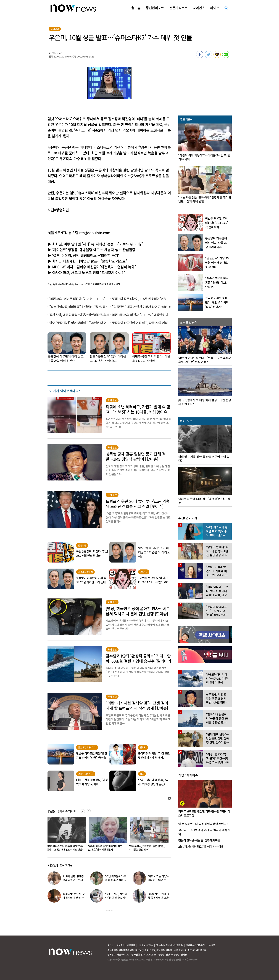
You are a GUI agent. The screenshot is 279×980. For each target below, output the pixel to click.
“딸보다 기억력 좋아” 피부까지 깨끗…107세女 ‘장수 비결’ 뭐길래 (147, 848)
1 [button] (107, 910)
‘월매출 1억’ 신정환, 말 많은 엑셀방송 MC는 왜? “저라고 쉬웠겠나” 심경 (64, 848)
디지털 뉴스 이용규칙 (195, 945)
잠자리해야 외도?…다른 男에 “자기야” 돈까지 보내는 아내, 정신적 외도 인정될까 (107, 850)
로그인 (110, 945)
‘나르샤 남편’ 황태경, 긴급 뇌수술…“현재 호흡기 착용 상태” (74, 880)
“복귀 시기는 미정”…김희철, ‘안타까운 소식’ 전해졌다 (159, 880)
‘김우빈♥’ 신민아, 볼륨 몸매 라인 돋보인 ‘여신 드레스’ (159, 898)
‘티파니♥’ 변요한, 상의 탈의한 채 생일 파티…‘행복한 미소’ (74, 898)
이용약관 (131, 945)
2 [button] (109, 910)
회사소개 (120, 945)
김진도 (52, 53)
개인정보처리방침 (145, 945)
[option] (65, 835)
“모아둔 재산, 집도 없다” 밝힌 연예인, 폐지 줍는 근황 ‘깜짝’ (116, 898)
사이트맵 (211, 945)
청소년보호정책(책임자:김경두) (170, 945)
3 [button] (112, 910)
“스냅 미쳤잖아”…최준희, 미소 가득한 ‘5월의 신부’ (117, 880)
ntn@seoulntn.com (95, 233)
